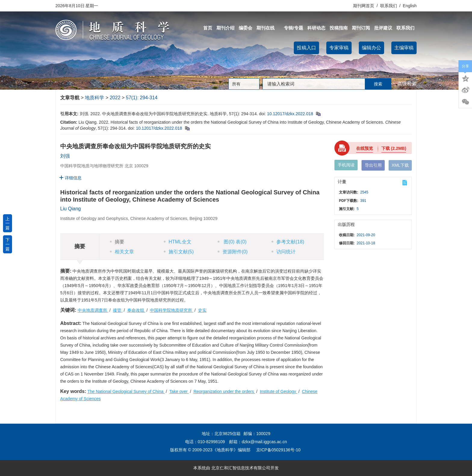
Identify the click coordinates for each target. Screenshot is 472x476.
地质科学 (95, 98)
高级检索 (407, 84)
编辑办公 (371, 48)
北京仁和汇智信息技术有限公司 (241, 468)
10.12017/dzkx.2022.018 (290, 114)
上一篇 (8, 223)
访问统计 (284, 252)
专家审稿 (339, 48)
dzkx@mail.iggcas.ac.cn (264, 442)
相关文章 (122, 252)
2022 (115, 98)
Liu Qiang (71, 209)
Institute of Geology (279, 391)
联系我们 (389, 6)
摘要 (117, 242)
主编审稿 (404, 48)
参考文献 (288, 242)
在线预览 (365, 148)
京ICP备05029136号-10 (278, 450)
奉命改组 (136, 310)
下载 (394, 148)
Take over (179, 391)
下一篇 (8, 244)
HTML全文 (178, 242)
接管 (118, 310)
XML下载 (400, 165)
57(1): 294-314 (142, 98)
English (410, 6)
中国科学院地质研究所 (172, 310)
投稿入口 (306, 48)
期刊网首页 (364, 6)
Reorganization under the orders (224, 391)
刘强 (65, 156)
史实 (202, 310)
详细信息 (70, 178)
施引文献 (179, 252)
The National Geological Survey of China (126, 391)
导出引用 (373, 165)
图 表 (232, 242)
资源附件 (233, 252)
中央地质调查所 (93, 310)
